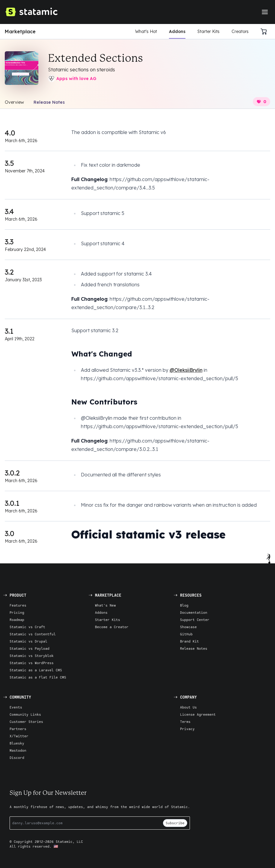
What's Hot (146, 31)
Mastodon (18, 750)
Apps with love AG (72, 79)
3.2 (9, 272)
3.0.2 (12, 473)
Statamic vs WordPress (32, 663)
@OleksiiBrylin (186, 370)
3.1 (9, 331)
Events (16, 707)
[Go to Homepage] (31, 12)
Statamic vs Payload (30, 648)
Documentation (194, 612)
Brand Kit (189, 641)
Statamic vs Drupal (28, 641)
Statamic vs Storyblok (32, 656)
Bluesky (17, 743)
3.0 (10, 533)
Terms (185, 722)
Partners (18, 729)
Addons (177, 31)
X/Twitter (19, 736)
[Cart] (265, 31)
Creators (240, 31)
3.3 (9, 242)
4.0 (10, 133)
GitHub (186, 634)
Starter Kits (208, 31)
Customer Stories (26, 722)
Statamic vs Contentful (33, 634)
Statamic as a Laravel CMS (36, 670)
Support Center (195, 620)
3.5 (9, 163)
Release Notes (49, 102)
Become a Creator (112, 627)
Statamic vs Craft (27, 627)
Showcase (188, 627)
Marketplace (20, 31)
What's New (105, 605)
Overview (14, 102)
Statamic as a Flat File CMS (38, 677)
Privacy (187, 729)
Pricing (17, 612)
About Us (188, 707)
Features (18, 605)
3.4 (9, 211)
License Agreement (198, 714)
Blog (184, 605)
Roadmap (17, 620)
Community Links (25, 714)
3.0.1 (12, 503)
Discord (17, 758)
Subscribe (175, 823)
